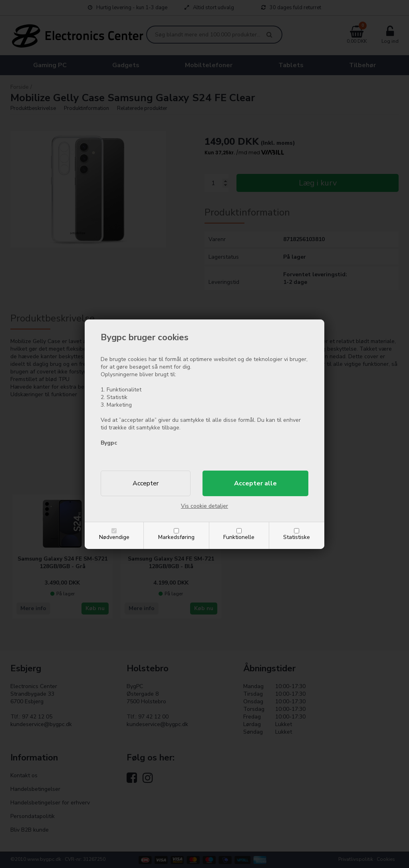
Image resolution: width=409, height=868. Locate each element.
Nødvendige (114, 537)
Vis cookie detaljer (204, 506)
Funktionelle (239, 537)
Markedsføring (176, 537)
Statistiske (297, 537)
